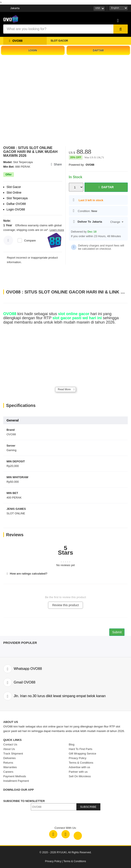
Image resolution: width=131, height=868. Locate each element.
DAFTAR (98, 50)
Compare (30, 240)
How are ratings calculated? (26, 574)
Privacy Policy (53, 861)
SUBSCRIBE (88, 807)
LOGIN (33, 50)
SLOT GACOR (59, 41)
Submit (117, 632)
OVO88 (90, 165)
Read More (64, 389)
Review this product (65, 605)
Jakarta (15, 8)
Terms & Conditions (75, 861)
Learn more (57, 230)
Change (117, 222)
